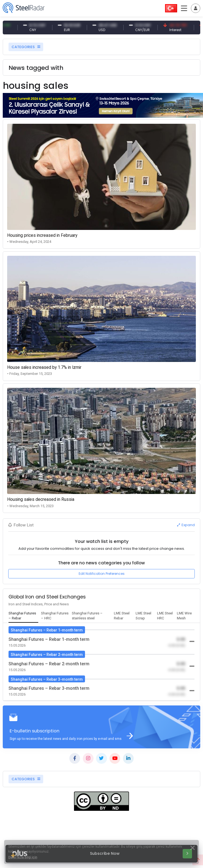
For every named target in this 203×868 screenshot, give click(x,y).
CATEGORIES (26, 47)
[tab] (23, 616)
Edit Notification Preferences (102, 574)
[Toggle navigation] (196, 8)
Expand (186, 525)
